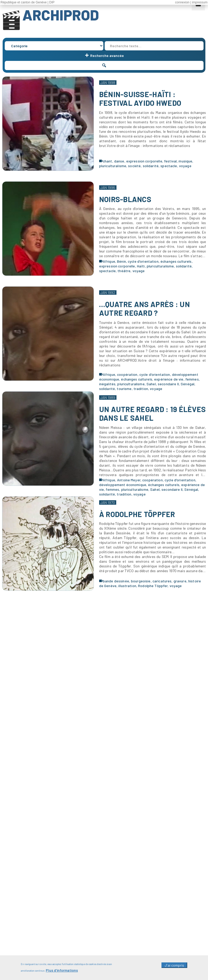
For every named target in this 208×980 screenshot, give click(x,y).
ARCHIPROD (61, 15)
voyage (185, 166)
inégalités (107, 384)
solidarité (151, 166)
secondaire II (168, 384)
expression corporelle (144, 161)
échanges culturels (176, 261)
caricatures (162, 581)
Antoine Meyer (129, 480)
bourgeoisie (141, 581)
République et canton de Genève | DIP (27, 2)
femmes (192, 379)
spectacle (169, 166)
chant (108, 161)
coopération (127, 374)
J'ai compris (174, 968)
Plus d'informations (62, 973)
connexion (182, 2)
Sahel (151, 384)
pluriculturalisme (113, 166)
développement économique (123, 485)
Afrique (109, 261)
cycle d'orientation (143, 261)
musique (185, 161)
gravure (180, 581)
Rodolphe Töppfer (153, 586)
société (134, 166)
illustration (127, 586)
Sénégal (187, 384)
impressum (200, 2)
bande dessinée (116, 581)
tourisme (124, 389)
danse (119, 161)
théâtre (124, 271)
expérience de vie (169, 379)
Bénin (121, 261)
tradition (141, 389)
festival (170, 161)
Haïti (141, 266)
